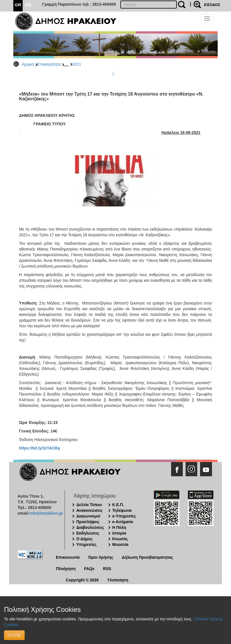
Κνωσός (120, 539)
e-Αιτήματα (123, 522)
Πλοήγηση (66, 569)
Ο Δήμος (84, 539)
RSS (107, 569)
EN (29, 5)
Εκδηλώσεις (88, 533)
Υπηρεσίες (86, 544)
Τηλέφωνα (122, 510)
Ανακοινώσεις (90, 510)
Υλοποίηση (118, 580)
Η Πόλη (119, 527)
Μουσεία (120, 544)
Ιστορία (119, 533)
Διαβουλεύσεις (90, 527)
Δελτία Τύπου (89, 505)
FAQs (89, 569)
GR (18, 5)
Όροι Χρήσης (101, 557)
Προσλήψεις (88, 522)
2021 (77, 64)
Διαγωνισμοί (88, 516)
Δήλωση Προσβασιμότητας (147, 557)
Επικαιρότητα (49, 64)
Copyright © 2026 (82, 580)
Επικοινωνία (68, 557)
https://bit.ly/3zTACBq (39, 448)
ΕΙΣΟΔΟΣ (212, 5)
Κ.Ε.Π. (118, 505)
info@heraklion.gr (46, 513)
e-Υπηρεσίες (124, 516)
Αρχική (28, 64)
